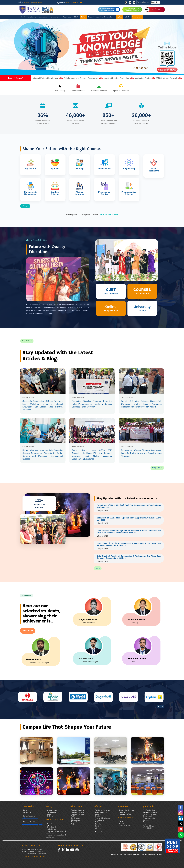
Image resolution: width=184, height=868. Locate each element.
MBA (48, 826)
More (25, 206)
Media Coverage (124, 826)
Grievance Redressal (150, 813)
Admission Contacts (77, 813)
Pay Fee (119, 17)
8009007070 (28, 2)
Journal (145, 825)
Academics (33, 17)
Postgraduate (51, 813)
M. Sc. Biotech (51, 830)
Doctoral (49, 815)
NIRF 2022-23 (147, 829)
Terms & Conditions (127, 855)
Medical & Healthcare (102, 819)
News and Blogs (148, 827)
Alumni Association (149, 819)
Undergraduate (52, 811)
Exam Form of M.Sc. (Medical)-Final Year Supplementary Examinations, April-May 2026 (129, 506)
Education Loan (76, 821)
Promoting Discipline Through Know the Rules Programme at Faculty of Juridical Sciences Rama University (92, 404)
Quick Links (137, 17)
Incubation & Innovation (105, 17)
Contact (127, 17)
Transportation (100, 833)
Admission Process (77, 811)
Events (121, 824)
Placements (68, 17)
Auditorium (98, 823)
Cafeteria (98, 815)
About (24, 17)
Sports (97, 827)
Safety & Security (100, 813)
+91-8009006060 (41, 854)
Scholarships (75, 819)
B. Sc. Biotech (51, 828)
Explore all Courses (109, 214)
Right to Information (149, 815)
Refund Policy (75, 823)
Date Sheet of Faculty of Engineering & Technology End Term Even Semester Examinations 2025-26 (129, 558)
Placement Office (124, 815)
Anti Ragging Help (148, 811)
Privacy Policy (140, 855)
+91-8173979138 (80, 2)
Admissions (44, 17)
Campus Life (56, 17)
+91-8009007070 (30, 854)
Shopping (98, 825)
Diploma (49, 817)
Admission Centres (77, 815)
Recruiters (122, 813)
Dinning (97, 817)
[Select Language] (156, 2)
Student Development (126, 811)
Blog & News (157, 468)
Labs (96, 831)
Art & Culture (99, 821)
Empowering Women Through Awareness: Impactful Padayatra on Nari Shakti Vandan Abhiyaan (141, 453)
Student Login (147, 817)
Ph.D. (77, 17)
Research (91, 17)
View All (28, 631)
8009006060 (37, 2)
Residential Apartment (102, 811)
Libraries (98, 829)
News (120, 822)
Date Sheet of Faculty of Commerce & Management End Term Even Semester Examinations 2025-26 (129, 545)
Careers (145, 821)
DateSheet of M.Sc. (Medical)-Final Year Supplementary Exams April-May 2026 (129, 519)
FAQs (72, 825)
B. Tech (49, 824)
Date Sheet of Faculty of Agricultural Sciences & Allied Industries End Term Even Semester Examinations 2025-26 (129, 532)
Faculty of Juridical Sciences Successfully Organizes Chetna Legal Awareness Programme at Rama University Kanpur (141, 404)
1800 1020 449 (26, 813)
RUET (72, 817)
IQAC (84, 17)
